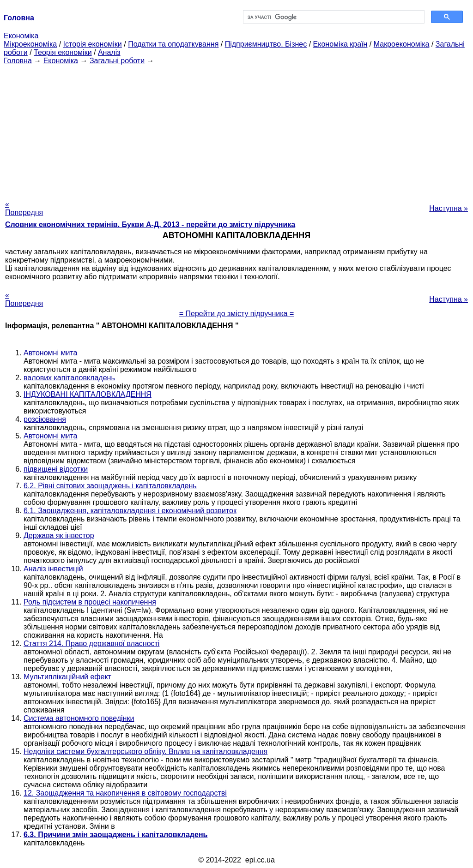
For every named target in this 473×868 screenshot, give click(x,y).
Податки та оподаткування (173, 44)
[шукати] (333, 17)
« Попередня (24, 208)
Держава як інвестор (59, 536)
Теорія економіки (63, 52)
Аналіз (109, 52)
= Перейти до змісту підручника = (237, 314)
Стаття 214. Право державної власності (91, 644)
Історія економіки (93, 44)
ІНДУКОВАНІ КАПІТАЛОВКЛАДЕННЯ (88, 394)
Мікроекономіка (30, 44)
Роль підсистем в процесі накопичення (90, 602)
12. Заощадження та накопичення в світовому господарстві (125, 793)
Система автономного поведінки (79, 718)
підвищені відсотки (56, 469)
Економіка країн (340, 44)
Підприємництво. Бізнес (266, 44)
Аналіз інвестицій (53, 569)
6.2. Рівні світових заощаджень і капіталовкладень (110, 486)
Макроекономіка (402, 44)
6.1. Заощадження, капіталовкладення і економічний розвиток (130, 511)
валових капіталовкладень (69, 378)
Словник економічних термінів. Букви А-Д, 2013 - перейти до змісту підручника (150, 224)
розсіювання (45, 419)
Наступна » (449, 208)
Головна (18, 61)
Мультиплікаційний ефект (67, 677)
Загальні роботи (117, 61)
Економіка (21, 36)
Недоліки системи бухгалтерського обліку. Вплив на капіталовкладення (146, 751)
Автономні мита (50, 353)
